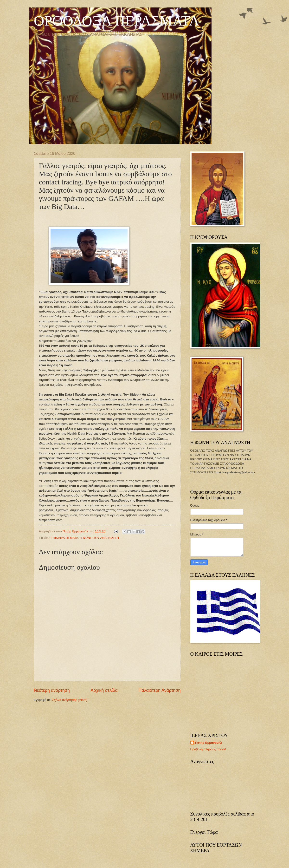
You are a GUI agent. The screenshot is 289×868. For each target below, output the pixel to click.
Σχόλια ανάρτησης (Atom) (70, 700)
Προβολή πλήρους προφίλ (208, 749)
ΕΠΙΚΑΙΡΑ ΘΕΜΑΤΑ (64, 538)
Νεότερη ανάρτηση (52, 690)
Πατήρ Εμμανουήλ (209, 743)
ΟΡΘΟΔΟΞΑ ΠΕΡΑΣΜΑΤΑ (117, 21)
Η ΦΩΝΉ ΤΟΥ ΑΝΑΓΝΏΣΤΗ (99, 538)
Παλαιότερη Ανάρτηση (159, 690)
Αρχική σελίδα (104, 690)
